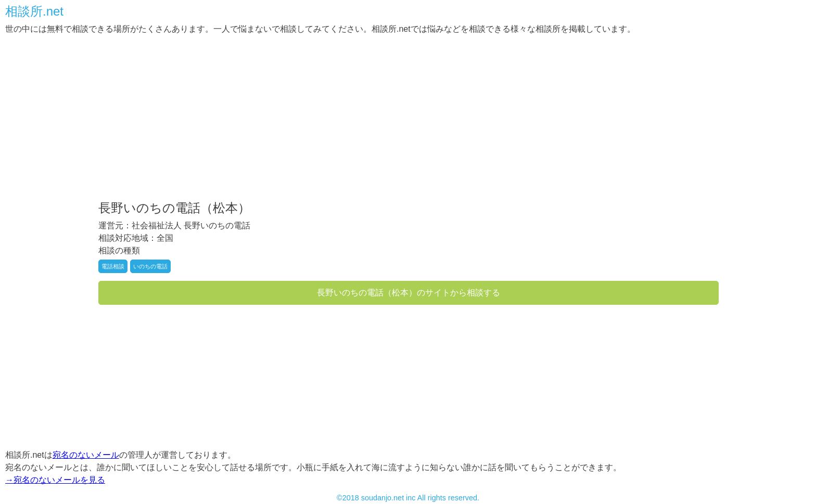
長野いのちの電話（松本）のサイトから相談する (409, 293)
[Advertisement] (317, 119)
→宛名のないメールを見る (55, 480)
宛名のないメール (86, 455)
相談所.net (34, 11)
